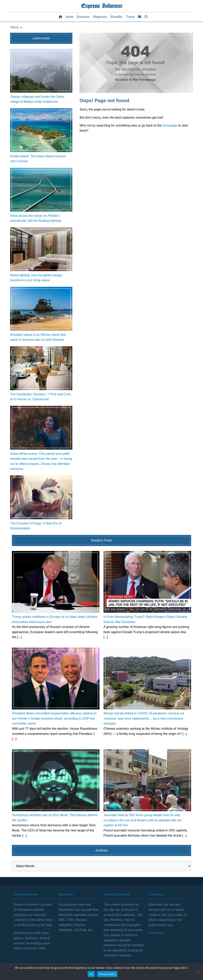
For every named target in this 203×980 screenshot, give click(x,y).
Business (83, 17)
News (70, 17)
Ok (91, 974)
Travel (130, 17)
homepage (170, 125)
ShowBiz (116, 17)
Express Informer (102, 6)
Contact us (156, 933)
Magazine (100, 17)
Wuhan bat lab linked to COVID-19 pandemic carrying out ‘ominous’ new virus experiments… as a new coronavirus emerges (144, 718)
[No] (198, 971)
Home (14, 27)
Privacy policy (107, 974)
